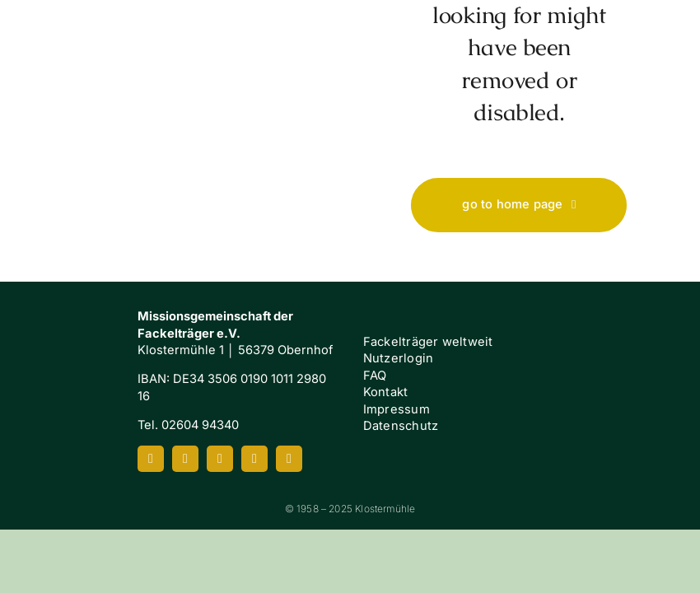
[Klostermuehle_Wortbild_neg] (68, 357)
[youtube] (220, 459)
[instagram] (185, 459)
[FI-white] (632, 376)
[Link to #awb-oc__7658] (651, 65)
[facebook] (151, 459)
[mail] (289, 459)
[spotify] (254, 459)
